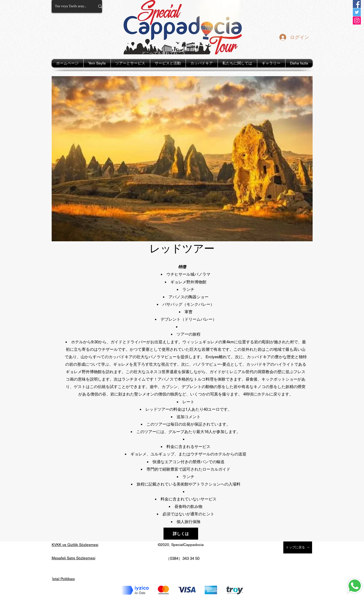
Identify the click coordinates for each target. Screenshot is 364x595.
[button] (130, 63)
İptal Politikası (64, 579)
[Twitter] (357, 12)
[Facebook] (357, 4)
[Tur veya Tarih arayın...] (71, 6)
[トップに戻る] (298, 547)
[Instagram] (357, 21)
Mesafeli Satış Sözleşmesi (73, 558)
